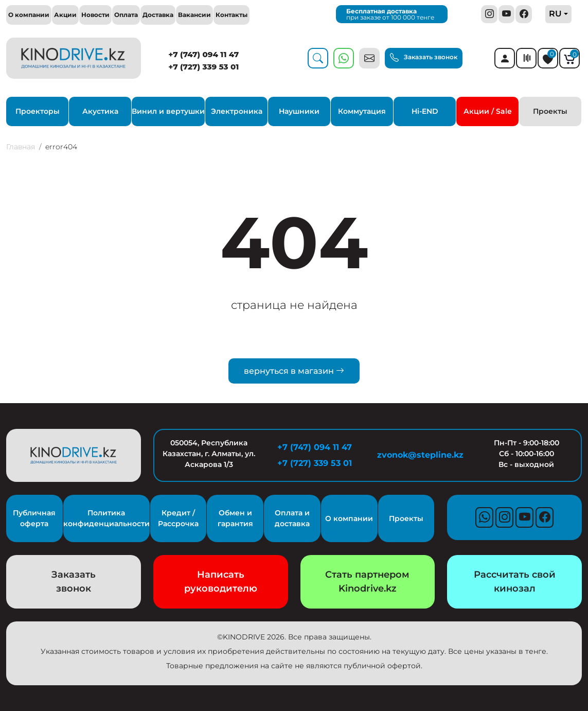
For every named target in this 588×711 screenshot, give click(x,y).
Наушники (299, 111)
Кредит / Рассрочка (178, 518)
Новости (95, 15)
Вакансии (194, 15)
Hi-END (425, 111)
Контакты (231, 15)
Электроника (237, 111)
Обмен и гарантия (235, 518)
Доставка (158, 15)
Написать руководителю (221, 582)
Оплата (126, 15)
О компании (29, 15)
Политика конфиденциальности (106, 518)
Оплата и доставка (292, 518)
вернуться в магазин (294, 371)
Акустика (100, 111)
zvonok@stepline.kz (420, 455)
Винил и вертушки (168, 111)
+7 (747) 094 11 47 (203, 54)
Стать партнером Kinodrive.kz (367, 582)
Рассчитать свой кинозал (515, 582)
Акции (65, 15)
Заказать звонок (424, 57)
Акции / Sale (488, 111)
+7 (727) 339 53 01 (203, 67)
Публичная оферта (34, 518)
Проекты (550, 111)
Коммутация (362, 111)
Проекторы (38, 111)
